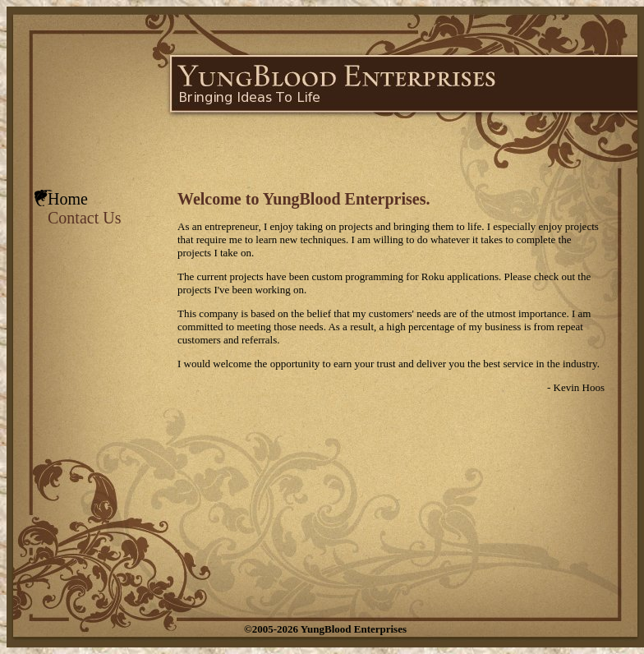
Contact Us (84, 218)
